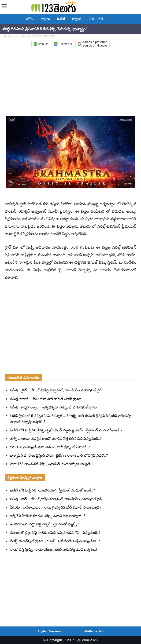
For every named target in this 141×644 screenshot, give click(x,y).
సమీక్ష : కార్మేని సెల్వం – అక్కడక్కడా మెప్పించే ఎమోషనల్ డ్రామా (54, 407)
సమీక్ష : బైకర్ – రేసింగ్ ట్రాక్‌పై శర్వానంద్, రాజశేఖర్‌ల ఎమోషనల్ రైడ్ (56, 390)
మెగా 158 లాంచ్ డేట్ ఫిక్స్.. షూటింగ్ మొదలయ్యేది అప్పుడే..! (51, 464)
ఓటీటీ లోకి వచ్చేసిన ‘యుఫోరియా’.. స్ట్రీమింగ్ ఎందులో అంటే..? (52, 490)
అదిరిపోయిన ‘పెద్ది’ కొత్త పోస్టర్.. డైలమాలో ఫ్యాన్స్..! (44, 524)
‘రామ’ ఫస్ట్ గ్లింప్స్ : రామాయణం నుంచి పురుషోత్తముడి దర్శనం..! (53, 549)
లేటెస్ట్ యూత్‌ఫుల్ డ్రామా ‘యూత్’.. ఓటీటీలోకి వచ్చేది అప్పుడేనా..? (55, 541)
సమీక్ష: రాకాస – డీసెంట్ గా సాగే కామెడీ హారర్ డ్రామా (45, 399)
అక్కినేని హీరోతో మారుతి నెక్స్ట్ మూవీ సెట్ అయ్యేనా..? (47, 516)
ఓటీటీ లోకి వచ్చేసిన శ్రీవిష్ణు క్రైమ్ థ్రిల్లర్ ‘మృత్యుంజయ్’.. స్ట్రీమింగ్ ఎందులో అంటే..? (66, 430)
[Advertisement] (70, 82)
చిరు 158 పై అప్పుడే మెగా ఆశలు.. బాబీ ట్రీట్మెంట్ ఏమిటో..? (50, 447)
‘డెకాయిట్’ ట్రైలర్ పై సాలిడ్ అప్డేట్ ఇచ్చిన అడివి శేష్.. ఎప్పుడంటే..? (55, 533)
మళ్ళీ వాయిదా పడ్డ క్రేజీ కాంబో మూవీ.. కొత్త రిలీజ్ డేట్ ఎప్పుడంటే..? (56, 439)
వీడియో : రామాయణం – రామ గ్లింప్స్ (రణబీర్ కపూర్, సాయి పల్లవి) (55, 507)
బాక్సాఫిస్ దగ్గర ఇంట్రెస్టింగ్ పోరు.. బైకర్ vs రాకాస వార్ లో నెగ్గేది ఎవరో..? (59, 455)
